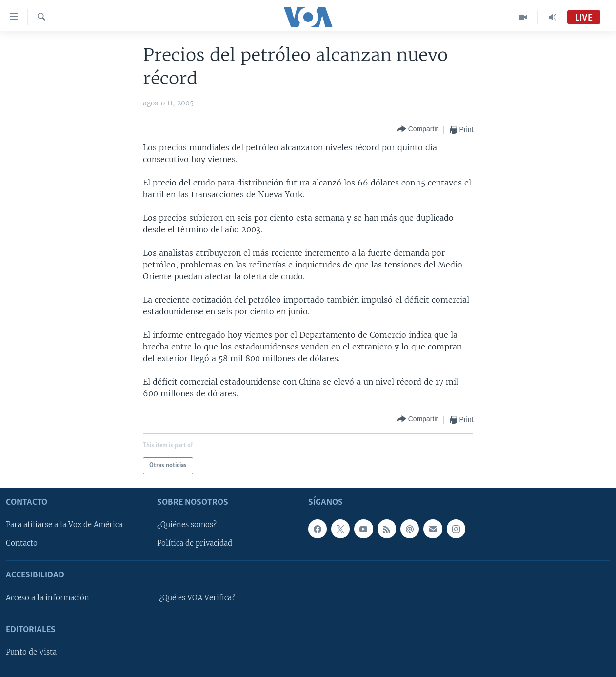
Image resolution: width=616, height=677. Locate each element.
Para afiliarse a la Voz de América (64, 525)
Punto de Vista (31, 652)
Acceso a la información (48, 597)
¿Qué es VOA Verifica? (197, 597)
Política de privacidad (195, 543)
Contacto (22, 543)
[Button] (417, 130)
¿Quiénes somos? (187, 525)
